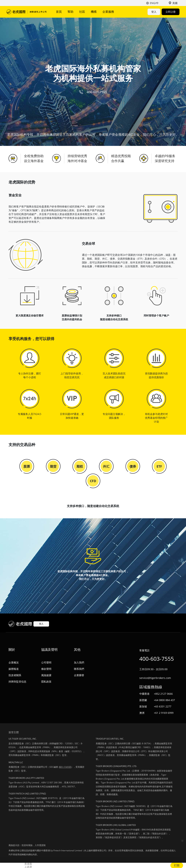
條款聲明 (46, 669)
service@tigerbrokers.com (155, 678)
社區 (82, 12)
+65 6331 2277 (163, 706)
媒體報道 (14, 669)
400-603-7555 (97, 92)
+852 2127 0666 (163, 694)
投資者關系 (15, 675)
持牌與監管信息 (17, 682)
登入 (154, 12)
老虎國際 (27, 12)
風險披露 (46, 675)
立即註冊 (171, 12)
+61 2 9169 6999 (164, 713)
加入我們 (79, 662)
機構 (94, 12)
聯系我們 (79, 669)
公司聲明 (46, 662)
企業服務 (108, 12)
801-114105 (65, 767)
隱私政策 (46, 682)
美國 (175, 3)
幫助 (70, 12)
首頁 (59, 12)
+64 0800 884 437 (164, 700)
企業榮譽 (79, 675)
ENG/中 (154, 3)
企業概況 (14, 662)
